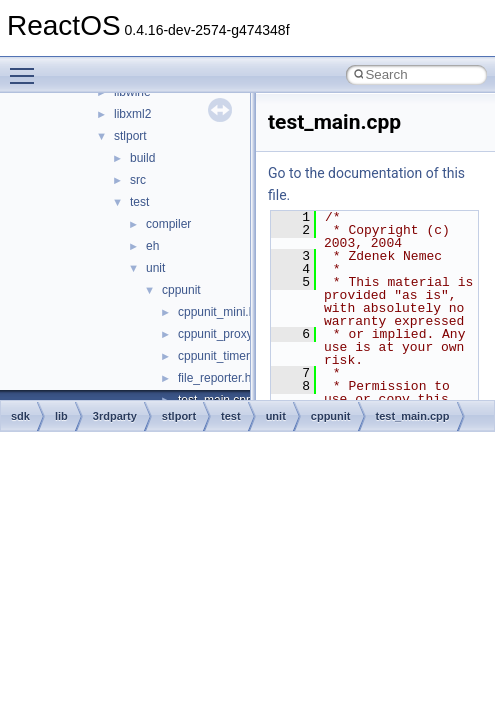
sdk (20, 416)
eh (152, 246)
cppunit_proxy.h (220, 334)
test (139, 202)
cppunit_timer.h (218, 356)
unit (155, 268)
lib (61, 416)
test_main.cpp (413, 416)
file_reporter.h (214, 378)
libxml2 (132, 114)
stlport (130, 136)
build (142, 158)
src (138, 180)
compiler (168, 224)
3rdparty (115, 416)
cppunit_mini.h (216, 312)
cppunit (181, 290)
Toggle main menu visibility (27, 67)
